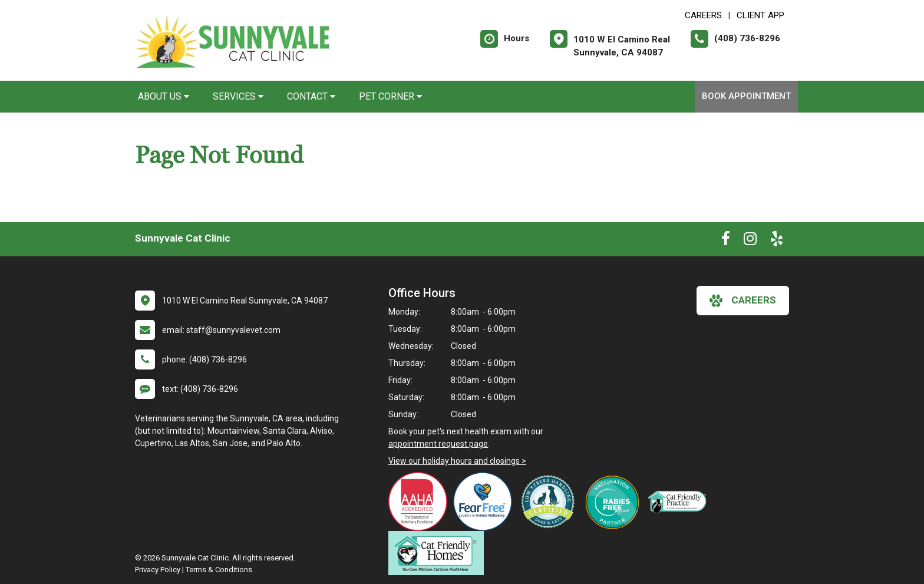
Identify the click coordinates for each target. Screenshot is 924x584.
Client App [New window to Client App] (760, 15)
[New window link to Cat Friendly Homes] (439, 553)
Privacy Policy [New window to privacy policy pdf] (158, 570)
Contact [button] (311, 96)
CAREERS (703, 15)
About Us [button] (164, 96)
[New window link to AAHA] (421, 501)
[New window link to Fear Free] (486, 501)
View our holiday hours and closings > (457, 461)
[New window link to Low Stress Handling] (550, 501)
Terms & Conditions (219, 570)
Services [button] (238, 96)
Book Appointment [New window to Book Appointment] (746, 96)
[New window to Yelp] (777, 241)
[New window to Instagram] (750, 241)
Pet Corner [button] (390, 96)
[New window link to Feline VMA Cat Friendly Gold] (680, 501)
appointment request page (438, 444)
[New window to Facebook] (726, 241)
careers (743, 301)
